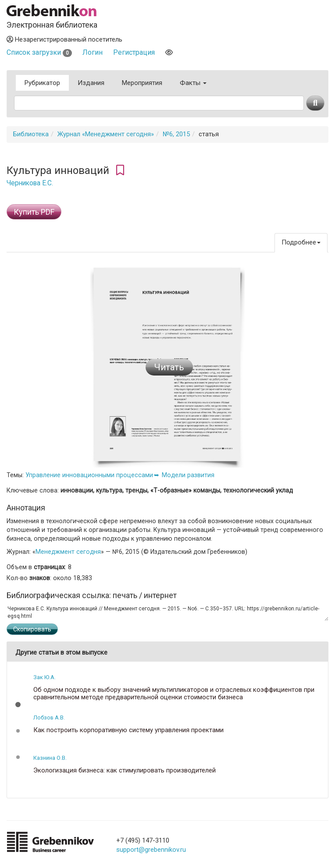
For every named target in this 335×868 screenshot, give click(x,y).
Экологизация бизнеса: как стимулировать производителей (125, 771)
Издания (91, 83)
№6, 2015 (176, 134)
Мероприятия (142, 83)
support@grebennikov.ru (151, 850)
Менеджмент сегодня (68, 552)
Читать (169, 367)
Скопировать (32, 629)
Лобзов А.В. (49, 717)
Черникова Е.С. (30, 183)
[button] (18, 705)
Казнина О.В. (50, 758)
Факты (193, 83)
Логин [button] (93, 52)
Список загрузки (39, 52)
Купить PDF (34, 212)
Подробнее (301, 242)
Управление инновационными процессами (89, 475)
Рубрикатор (42, 83)
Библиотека (31, 134)
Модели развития (188, 475)
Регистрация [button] (134, 52)
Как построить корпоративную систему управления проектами (128, 730)
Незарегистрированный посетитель (64, 39)
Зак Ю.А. (45, 677)
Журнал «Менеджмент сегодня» (106, 134)
